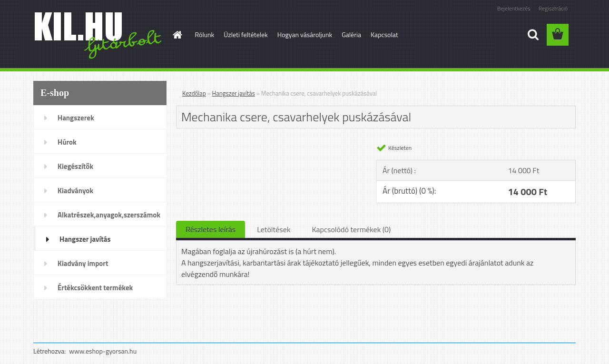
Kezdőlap (194, 93)
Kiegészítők (75, 166)
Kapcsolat (384, 34)
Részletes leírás (211, 229)
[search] (533, 35)
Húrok (67, 142)
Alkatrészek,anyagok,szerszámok (109, 215)
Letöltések (274, 229)
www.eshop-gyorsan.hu (103, 351)
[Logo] (99, 35)
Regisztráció (553, 8)
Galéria (351, 34)
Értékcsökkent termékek (95, 288)
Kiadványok (75, 191)
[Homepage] (177, 35)
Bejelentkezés (514, 8)
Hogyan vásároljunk (305, 34)
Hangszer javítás (85, 239)
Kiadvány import (83, 263)
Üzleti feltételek (246, 34)
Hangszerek (76, 118)
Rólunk (205, 34)
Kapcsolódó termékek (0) (351, 229)
